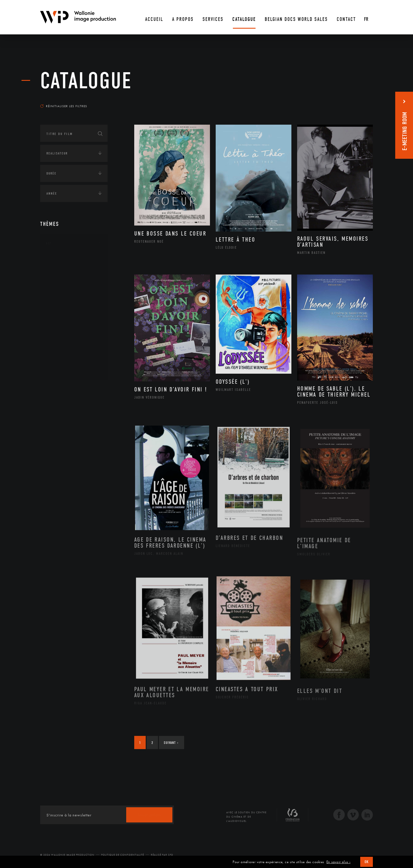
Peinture (60, 333)
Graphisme (62, 297)
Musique (60, 315)
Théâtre (59, 370)
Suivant (171, 743)
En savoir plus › (338, 862)
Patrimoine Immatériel (74, 324)
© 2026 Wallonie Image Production (67, 855)
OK (367, 862)
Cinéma (59, 288)
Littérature (63, 306)
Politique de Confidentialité (123, 855)
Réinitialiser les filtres (64, 106)
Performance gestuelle (74, 342)
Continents (56, 389)
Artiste (59, 279)
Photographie (65, 352)
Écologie (54, 407)
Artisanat (62, 270)
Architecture (64, 260)
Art (49, 243)
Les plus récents (359, 101)
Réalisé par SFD (162, 855)
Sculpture (61, 361)
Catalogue (86, 81)
